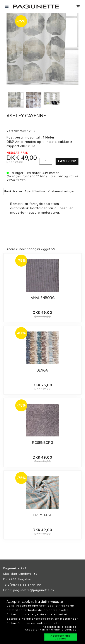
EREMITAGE (43, 515)
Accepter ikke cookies (59, 627)
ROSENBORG (42, 443)
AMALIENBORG (43, 298)
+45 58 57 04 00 (28, 585)
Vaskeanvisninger (61, 191)
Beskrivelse (13, 191)
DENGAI (42, 370)
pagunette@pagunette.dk (34, 590)
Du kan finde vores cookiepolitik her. (34, 623)
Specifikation (35, 191)
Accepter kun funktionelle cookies (51, 630)
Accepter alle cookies (61, 637)
